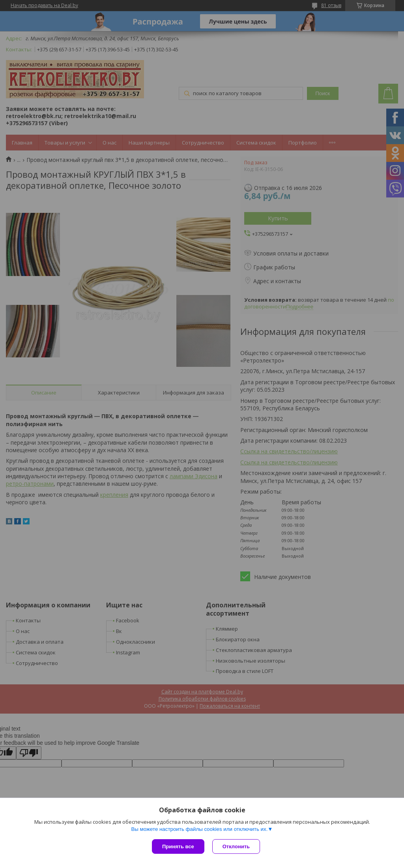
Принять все (178, 846)
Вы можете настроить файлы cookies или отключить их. (199, 829)
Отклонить (236, 846)
